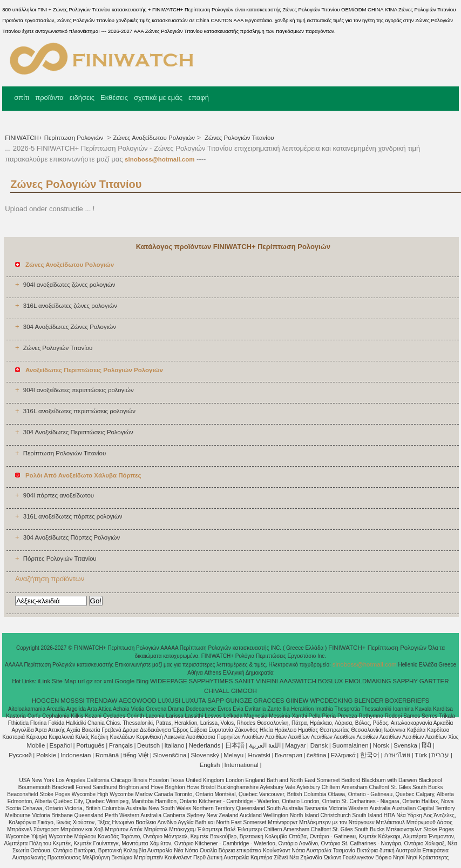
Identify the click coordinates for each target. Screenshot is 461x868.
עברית (440, 755)
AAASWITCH (298, 681)
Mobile (36, 745)
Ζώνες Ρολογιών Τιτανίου (239, 138)
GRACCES (269, 701)
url (81, 681)
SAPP (216, 701)
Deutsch (148, 745)
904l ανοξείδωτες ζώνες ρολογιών (69, 285)
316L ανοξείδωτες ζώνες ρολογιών (70, 306)
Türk (421, 755)
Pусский (20, 755)
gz (90, 681)
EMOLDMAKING (368, 681)
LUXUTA (194, 701)
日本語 (235, 745)
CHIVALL (217, 691)
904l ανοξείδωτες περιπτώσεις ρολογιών (79, 390)
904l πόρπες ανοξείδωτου (59, 495)
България (289, 755)
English (210, 765)
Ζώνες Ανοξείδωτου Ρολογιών (154, 138)
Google (124, 681)
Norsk (381, 745)
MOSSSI (73, 701)
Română (107, 755)
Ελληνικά (343, 755)
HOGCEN (45, 701)
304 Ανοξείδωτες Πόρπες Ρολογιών (72, 537)
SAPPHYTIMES (211, 681)
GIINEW (297, 701)
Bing (142, 681)
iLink (44, 681)
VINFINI (267, 681)
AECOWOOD (138, 701)
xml (109, 681)
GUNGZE (239, 701)
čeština (316, 755)
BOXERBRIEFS (407, 701)
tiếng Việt (136, 755)
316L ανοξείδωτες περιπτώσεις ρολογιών (79, 411)
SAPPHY (405, 681)
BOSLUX (331, 681)
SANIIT (244, 681)
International (242, 765)
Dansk (319, 745)
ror (98, 681)
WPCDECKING (331, 701)
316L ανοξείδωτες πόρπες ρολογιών (73, 516)
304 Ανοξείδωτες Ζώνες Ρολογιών (70, 327)
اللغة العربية (265, 745)
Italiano (174, 745)
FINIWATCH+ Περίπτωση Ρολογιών (55, 138)
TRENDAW (102, 701)
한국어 (370, 755)
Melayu (233, 755)
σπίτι (22, 97)
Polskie (46, 755)
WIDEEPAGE (169, 681)
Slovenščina (170, 755)
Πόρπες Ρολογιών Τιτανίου (60, 559)
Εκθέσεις (114, 97)
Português (90, 745)
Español (60, 745)
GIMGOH (244, 691)
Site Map (64, 681)
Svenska (405, 745)
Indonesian (76, 755)
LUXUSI (170, 701)
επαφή (199, 97)
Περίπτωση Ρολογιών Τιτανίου (65, 453)
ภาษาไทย (397, 755)
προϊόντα (49, 97)
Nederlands (205, 745)
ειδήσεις (82, 97)
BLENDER (369, 701)
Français (121, 745)
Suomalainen (350, 745)
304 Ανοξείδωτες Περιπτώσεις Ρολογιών (78, 432)
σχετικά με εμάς (158, 97)
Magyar (295, 745)
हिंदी (426, 745)
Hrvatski (259, 755)
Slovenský (205, 755)
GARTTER (434, 681)
